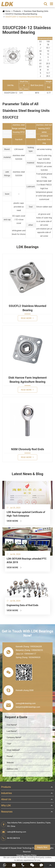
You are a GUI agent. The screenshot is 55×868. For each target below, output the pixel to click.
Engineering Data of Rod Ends (22, 605)
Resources (7, 812)
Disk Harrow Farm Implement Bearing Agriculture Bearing (28, 380)
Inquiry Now (42, 847)
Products (17, 11)
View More (14, 521)
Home (8, 11)
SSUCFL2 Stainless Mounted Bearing (27, 308)
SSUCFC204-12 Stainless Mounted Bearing (24, 17)
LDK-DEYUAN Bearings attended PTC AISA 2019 (27, 560)
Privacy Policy (30, 855)
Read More (27, 318)
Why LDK (6, 805)
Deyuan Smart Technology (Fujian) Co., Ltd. (28, 848)
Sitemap (20, 855)
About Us (6, 799)
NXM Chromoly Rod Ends (28, 449)
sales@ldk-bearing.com (14, 832)
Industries (6, 793)
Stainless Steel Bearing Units (36, 11)
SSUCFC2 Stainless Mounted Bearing (21, 14)
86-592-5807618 (10, 838)
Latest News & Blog (27, 474)
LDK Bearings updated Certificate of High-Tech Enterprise (26, 514)
